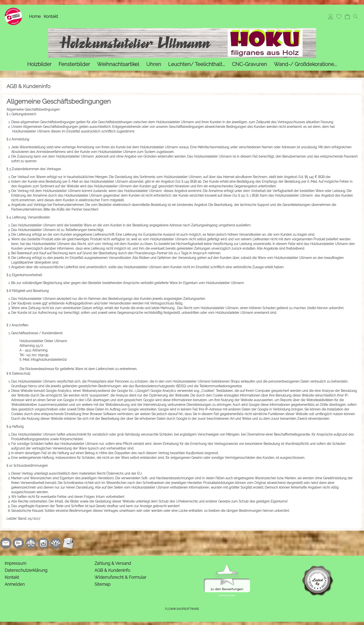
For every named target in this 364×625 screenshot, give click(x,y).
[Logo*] (13, 10)
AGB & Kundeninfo (112, 570)
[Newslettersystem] (68, 543)
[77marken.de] (18, 543)
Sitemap (102, 584)
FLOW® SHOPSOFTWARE (182, 609)
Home (35, 16)
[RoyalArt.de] (31, 543)
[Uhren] (154, 64)
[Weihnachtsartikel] (118, 64)
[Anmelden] (331, 17)
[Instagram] (43, 543)
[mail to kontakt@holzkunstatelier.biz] (6, 543)
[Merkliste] (339, 17)
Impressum (15, 563)
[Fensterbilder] (74, 64)
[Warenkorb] (347, 17)
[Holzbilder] (39, 64)
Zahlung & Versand (113, 563)
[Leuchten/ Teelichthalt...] (197, 64)
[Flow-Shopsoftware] (56, 543)
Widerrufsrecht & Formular (120, 577)
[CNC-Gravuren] (249, 64)
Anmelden (15, 584)
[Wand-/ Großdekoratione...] (305, 64)
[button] (356, 17)
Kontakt (51, 16)
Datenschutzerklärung (26, 570)
